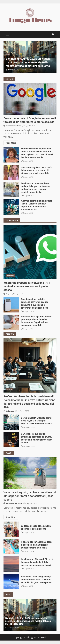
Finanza (9, 389)
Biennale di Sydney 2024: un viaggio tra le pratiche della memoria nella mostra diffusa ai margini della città (28, 62)
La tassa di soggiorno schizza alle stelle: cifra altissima (11, 529)
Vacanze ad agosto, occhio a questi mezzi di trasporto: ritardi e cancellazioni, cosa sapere (30, 473)
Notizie (9, 112)
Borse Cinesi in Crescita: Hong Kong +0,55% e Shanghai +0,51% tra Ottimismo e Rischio (11, 422)
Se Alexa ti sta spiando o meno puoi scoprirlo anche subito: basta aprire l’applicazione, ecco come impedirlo (11, 322)
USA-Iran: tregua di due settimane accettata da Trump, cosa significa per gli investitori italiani (11, 440)
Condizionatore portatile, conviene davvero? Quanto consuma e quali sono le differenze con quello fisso (11, 305)
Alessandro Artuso (13, 126)
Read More (11, 143)
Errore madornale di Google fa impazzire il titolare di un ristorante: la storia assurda (30, 99)
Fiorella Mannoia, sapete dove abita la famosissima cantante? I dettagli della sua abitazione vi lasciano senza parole (11, 155)
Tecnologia (10, 276)
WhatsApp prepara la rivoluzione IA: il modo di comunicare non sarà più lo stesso (30, 252)
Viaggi (9, 486)
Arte (8, 54)
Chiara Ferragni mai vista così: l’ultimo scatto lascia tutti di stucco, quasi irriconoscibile (11, 172)
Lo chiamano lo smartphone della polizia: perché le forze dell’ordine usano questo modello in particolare (11, 190)
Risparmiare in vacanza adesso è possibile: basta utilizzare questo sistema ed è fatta (11, 547)
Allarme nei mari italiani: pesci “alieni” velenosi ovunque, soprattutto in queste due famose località (11, 207)
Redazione (12, 70)
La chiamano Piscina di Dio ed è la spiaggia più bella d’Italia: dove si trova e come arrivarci (11, 564)
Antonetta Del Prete (14, 503)
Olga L (8, 294)
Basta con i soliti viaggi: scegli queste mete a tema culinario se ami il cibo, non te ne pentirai (11, 581)
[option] (30, 57)
